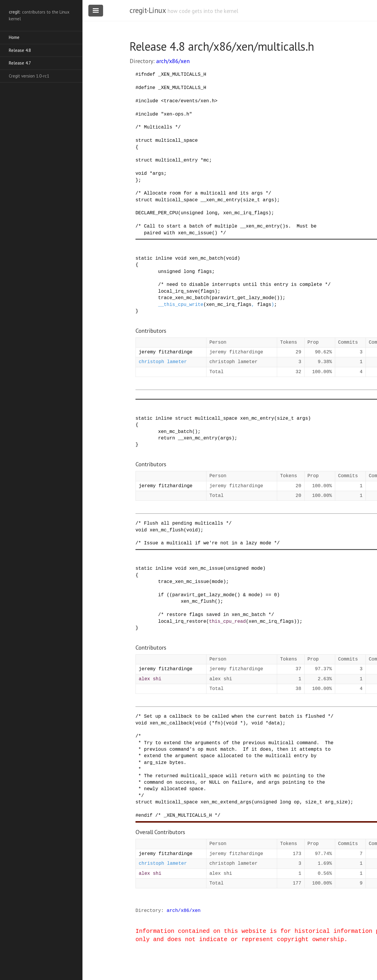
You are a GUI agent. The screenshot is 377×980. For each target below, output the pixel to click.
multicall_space (176, 141)
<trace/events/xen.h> (189, 101)
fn (218, 723)
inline (164, 258)
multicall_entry (176, 160)
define (147, 88)
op (297, 802)
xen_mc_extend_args (226, 802)
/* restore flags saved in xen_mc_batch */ (216, 615)
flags (205, 272)
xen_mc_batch (206, 258)
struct (144, 141)
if (161, 595)
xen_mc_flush (167, 530)
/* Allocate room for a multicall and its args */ (203, 193)
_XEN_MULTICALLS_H (182, 75)
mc (206, 160)
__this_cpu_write (181, 305)
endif (145, 816)
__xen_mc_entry (220, 200)
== (268, 595)
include (148, 101)
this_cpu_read (228, 622)
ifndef (147, 75)
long (189, 272)
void (141, 174)
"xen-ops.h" (176, 114)
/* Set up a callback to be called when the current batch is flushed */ (234, 717)
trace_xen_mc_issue (184, 582)
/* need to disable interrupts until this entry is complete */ (244, 285)
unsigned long (199, 213)
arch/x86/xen (173, 61)
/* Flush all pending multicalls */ (183, 523)
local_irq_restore (182, 622)
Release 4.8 (20, 50)
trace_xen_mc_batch (184, 298)
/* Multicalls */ (158, 127)
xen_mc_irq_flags (246, 213)
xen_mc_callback (171, 723)
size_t (252, 200)
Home (14, 37)
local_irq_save (178, 291)
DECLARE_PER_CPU (157, 213)
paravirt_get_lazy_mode (243, 298)
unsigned (170, 272)
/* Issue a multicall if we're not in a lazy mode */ (208, 543)
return (167, 438)
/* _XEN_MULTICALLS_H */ (188, 816)
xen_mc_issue (206, 569)
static (144, 258)
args (158, 174)
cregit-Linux (148, 10)
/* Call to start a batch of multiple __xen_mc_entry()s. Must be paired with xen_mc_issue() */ (226, 230)
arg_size (336, 802)
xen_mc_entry (257, 419)
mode (257, 569)
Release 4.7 (20, 63)
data (274, 723)
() (277, 298)
